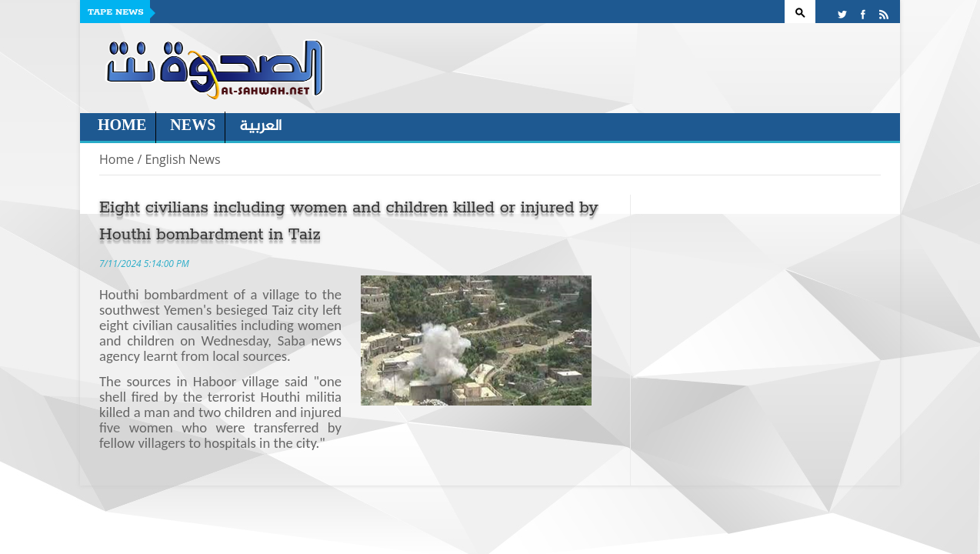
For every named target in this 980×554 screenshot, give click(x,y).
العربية (260, 127)
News (193, 127)
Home (122, 127)
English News (182, 159)
